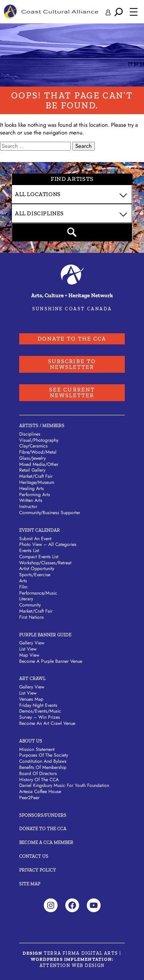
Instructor (28, 506)
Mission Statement (37, 749)
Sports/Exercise (35, 575)
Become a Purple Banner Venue (51, 661)
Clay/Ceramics (33, 446)
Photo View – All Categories (48, 544)
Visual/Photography (39, 440)
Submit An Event (35, 539)
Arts (23, 581)
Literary (26, 599)
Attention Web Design (72, 965)
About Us (31, 741)
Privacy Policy (38, 870)
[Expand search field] (119, 12)
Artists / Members (42, 426)
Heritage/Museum (37, 482)
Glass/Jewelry (32, 458)
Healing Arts (31, 488)
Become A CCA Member (46, 842)
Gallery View (32, 643)
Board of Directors (38, 774)
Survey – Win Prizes (40, 717)
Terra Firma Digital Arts (81, 953)
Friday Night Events (38, 705)
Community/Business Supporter (50, 513)
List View (28, 649)
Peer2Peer (29, 798)
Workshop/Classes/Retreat (45, 563)
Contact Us (34, 856)
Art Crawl (32, 678)
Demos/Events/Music (40, 711)
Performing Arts (35, 495)
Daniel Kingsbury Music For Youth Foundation (64, 785)
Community (30, 605)
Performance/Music (38, 593)
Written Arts (31, 500)
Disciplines (30, 434)
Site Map (30, 884)
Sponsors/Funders (43, 815)
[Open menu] (134, 12)
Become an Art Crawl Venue (47, 723)
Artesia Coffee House (40, 792)
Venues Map (31, 699)
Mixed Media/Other (39, 464)
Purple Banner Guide (45, 635)
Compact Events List (39, 557)
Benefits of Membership (43, 767)
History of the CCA (39, 780)
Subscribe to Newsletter (72, 364)
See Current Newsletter (72, 392)
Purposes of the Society (44, 755)
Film (23, 587)
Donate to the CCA (72, 339)
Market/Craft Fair (36, 476)
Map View (29, 655)
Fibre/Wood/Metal (38, 452)
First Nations (31, 617)
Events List (29, 551)
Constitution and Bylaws (43, 761)
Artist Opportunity (37, 569)
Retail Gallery (32, 470)
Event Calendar (40, 530)
